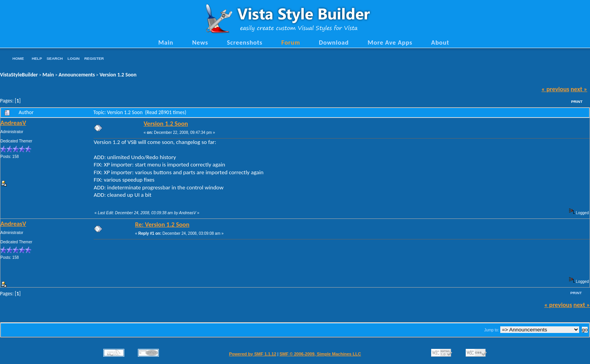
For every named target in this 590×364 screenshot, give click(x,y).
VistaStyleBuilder (19, 75)
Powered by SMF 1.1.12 (253, 354)
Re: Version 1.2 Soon (162, 224)
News (200, 42)
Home (18, 58)
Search (55, 58)
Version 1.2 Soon (118, 75)
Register (94, 58)
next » (579, 89)
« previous (555, 89)
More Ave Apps (390, 42)
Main (166, 42)
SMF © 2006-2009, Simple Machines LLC (320, 354)
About (440, 42)
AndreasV (13, 123)
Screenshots (245, 42)
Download (334, 42)
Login (74, 58)
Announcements (77, 75)
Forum (291, 42)
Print (577, 101)
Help (37, 58)
